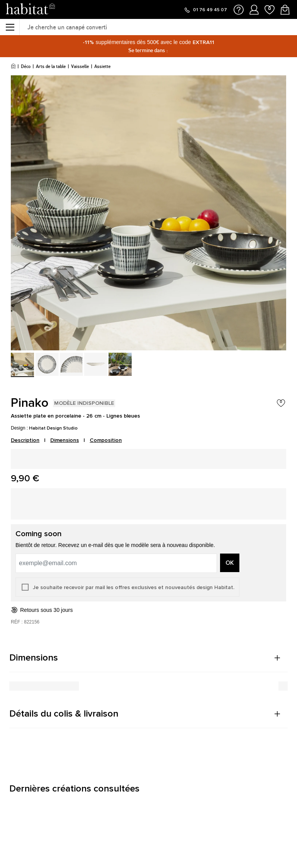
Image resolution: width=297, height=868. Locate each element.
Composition (106, 440)
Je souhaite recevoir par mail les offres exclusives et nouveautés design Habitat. (134, 587)
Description (25, 440)
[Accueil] (13, 66)
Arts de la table (51, 66)
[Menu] (10, 27)
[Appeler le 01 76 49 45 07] (205, 10)
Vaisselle (80, 66)
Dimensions (65, 440)
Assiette (102, 66)
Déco (26, 66)
